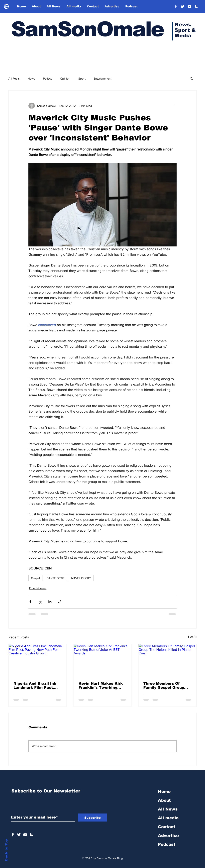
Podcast (167, 844)
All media (168, 818)
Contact (167, 827)
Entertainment (102, 78)
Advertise (168, 836)
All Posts (14, 78)
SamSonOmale (87, 29)
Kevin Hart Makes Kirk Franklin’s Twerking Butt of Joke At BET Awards (101, 685)
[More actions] (174, 106)
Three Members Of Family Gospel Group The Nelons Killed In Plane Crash (164, 685)
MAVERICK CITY (81, 578)
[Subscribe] (92, 818)
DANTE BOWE (56, 578)
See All (192, 637)
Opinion (65, 78)
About (164, 800)
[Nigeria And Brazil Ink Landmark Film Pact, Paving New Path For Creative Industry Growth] (38, 660)
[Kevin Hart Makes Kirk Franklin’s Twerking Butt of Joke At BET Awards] (103, 660)
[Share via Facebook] (30, 602)
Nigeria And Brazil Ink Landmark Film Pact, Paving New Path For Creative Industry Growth (35, 685)
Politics (48, 78)
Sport (82, 78)
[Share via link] (60, 602)
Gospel (35, 578)
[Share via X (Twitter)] (40, 602)
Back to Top (6, 850)
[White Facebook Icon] (13, 835)
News (31, 78)
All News (168, 809)
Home (164, 791)
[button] (191, 78)
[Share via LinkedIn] (50, 602)
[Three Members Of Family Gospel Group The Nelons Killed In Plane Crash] (167, 660)
